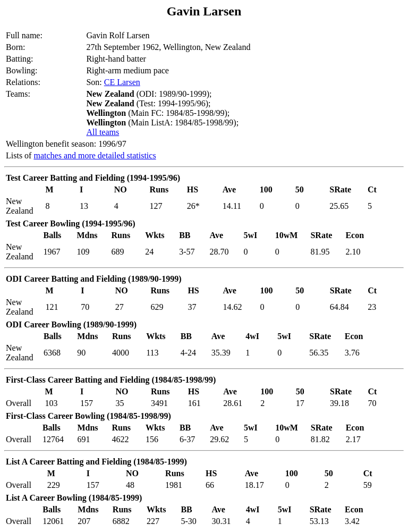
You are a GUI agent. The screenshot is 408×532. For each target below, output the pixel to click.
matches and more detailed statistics (95, 155)
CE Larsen (122, 82)
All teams (103, 132)
